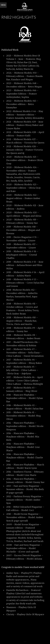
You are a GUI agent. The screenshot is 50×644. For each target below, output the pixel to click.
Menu (3, 5)
